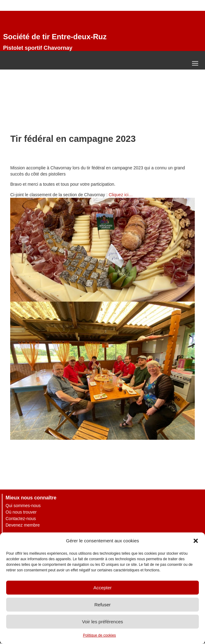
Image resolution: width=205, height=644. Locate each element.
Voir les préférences (102, 622)
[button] (196, 541)
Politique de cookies (99, 635)
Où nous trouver (21, 512)
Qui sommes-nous (23, 506)
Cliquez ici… (121, 195)
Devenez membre (23, 525)
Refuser (102, 605)
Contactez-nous (21, 519)
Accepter (102, 588)
